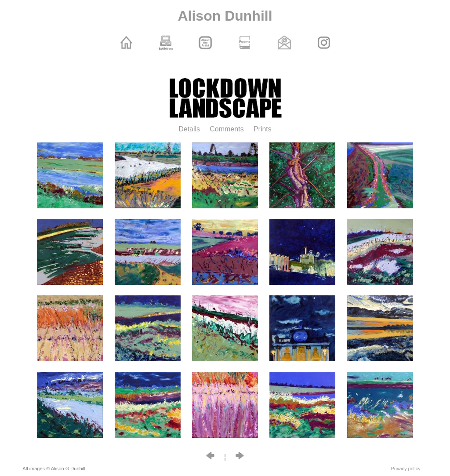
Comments (227, 129)
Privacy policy (406, 469)
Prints (263, 129)
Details (189, 129)
